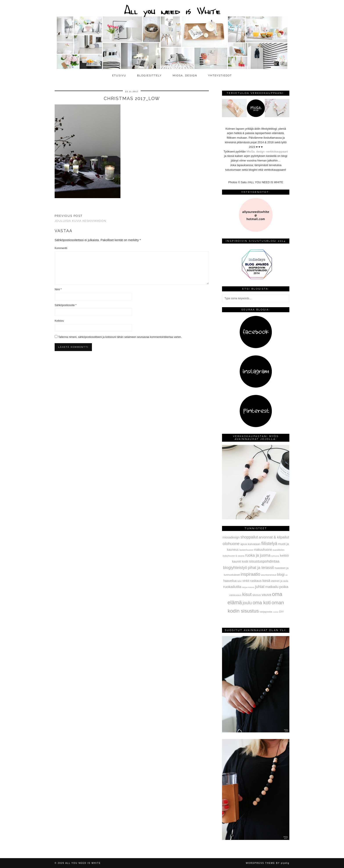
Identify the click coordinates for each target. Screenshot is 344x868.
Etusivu (119, 75)
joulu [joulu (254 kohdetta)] (247, 603)
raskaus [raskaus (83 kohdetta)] (256, 581)
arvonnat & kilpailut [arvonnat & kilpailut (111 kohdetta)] (274, 537)
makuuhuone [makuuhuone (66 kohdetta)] (263, 550)
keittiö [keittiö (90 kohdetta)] (284, 555)
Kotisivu (59, 321)
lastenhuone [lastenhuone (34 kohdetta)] (246, 550)
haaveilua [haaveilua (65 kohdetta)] (230, 581)
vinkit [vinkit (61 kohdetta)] (246, 581)
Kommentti (61, 248)
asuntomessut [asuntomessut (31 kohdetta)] (269, 575)
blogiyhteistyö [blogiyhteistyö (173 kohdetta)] (235, 568)
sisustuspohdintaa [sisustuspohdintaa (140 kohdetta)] (264, 561)
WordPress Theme (260, 863)
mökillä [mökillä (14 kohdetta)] (276, 612)
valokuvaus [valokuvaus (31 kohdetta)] (235, 595)
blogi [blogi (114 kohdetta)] (281, 574)
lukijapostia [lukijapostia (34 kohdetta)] (266, 612)
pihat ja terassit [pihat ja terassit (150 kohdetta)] (261, 568)
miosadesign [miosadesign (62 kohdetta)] (231, 537)
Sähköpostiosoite (65, 305)
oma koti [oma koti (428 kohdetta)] (262, 603)
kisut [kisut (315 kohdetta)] (247, 594)
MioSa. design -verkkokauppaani (267, 152)
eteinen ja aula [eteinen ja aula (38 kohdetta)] (280, 581)
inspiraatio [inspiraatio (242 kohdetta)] (250, 574)
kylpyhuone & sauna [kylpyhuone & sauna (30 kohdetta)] (234, 556)
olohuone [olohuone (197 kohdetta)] (231, 544)
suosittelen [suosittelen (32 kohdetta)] (279, 550)
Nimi (58, 289)
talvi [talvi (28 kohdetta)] (239, 581)
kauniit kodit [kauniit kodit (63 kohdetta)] (240, 561)
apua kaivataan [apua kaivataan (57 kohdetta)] (250, 544)
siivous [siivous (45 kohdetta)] (256, 595)
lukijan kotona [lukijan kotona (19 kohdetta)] (248, 587)
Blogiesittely (149, 75)
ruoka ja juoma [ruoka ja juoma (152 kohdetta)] (258, 555)
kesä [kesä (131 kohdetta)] (266, 581)
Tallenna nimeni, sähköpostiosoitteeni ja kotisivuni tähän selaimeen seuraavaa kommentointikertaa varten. (120, 337)
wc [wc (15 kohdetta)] (287, 575)
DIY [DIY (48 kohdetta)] (281, 612)
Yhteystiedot (220, 75)
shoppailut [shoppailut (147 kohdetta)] (249, 537)
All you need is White (83, 863)
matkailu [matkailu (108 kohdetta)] (272, 587)
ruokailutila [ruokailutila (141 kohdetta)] (232, 587)
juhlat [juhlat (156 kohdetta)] (260, 587)
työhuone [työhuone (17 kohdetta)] (275, 556)
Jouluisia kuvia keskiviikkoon (80, 218)
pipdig (285, 863)
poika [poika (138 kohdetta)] (284, 587)
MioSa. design (185, 75)
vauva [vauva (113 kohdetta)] (266, 595)
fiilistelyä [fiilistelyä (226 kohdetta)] (269, 544)
